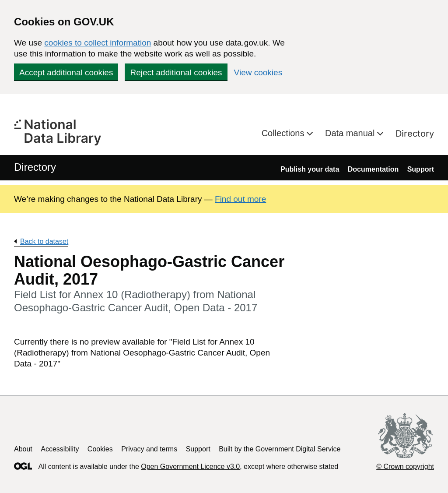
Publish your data (310, 169)
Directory (415, 134)
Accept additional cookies (66, 72)
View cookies (258, 72)
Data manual (351, 133)
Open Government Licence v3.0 (190, 467)
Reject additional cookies (176, 72)
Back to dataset (44, 241)
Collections (284, 133)
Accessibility (60, 449)
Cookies (100, 449)
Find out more (240, 199)
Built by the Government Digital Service (280, 449)
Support (421, 169)
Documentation (373, 169)
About (23, 449)
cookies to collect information (98, 43)
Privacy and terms (149, 449)
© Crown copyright (405, 467)
